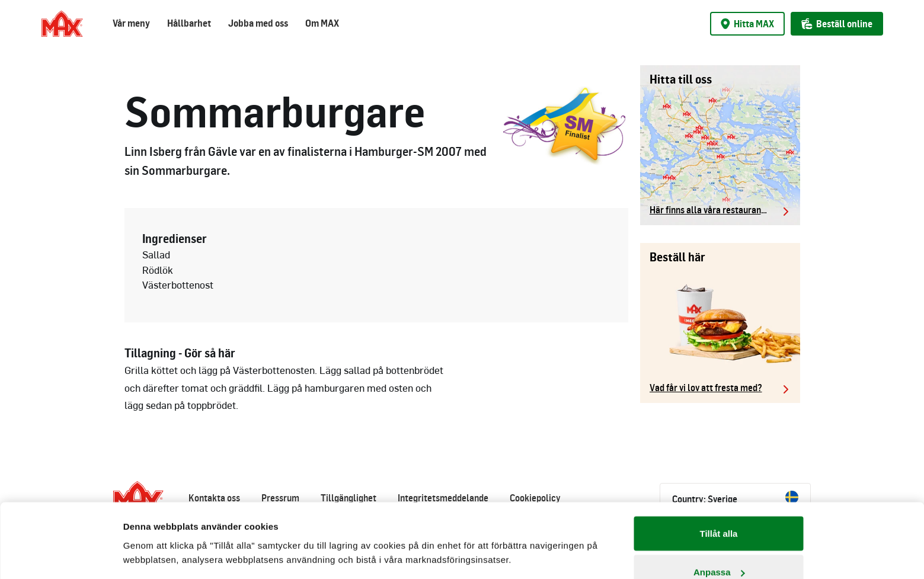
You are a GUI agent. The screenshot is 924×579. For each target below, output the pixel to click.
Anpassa (719, 509)
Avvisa (719, 547)
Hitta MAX (747, 24)
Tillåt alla (719, 470)
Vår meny (131, 23)
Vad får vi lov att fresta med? (706, 388)
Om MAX (322, 23)
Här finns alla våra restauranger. (713, 210)
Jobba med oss (258, 23)
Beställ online (837, 24)
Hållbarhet (189, 23)
